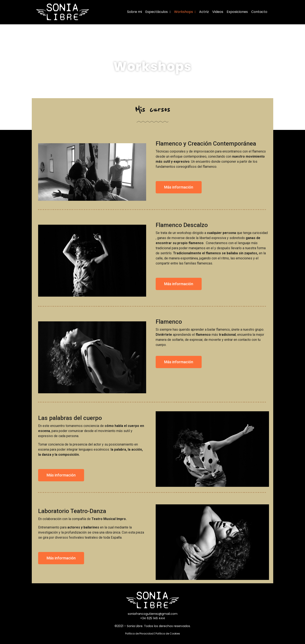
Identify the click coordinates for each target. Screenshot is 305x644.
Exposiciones (237, 12)
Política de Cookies (168, 634)
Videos (218, 12)
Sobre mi (134, 12)
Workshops (185, 12)
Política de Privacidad (139, 634)
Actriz (204, 12)
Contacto (259, 12)
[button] (179, 187)
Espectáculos (158, 12)
